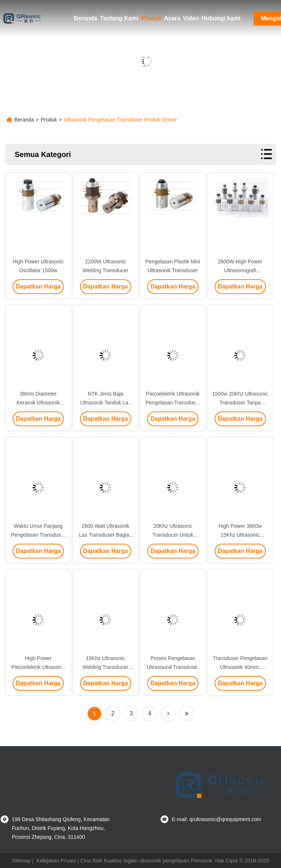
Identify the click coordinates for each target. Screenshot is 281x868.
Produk (151, 18)
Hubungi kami (221, 18)
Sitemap (21, 861)
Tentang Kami (119, 18)
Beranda (86, 18)
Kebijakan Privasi (56, 861)
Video (191, 18)
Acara (172, 18)
